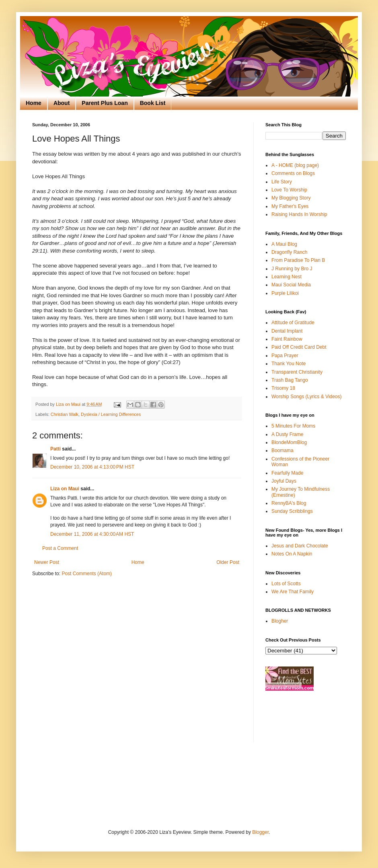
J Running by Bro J (292, 269)
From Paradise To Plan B (298, 260)
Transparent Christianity (297, 372)
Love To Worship (289, 190)
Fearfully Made (287, 473)
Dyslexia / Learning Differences (111, 414)
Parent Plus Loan (105, 103)
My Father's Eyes (290, 206)
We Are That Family (293, 592)
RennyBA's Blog (289, 503)
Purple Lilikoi (285, 293)
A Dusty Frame (287, 434)
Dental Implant (287, 331)
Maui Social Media (291, 285)
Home (34, 103)
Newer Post (47, 562)
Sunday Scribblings (292, 511)
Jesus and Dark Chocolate (300, 546)
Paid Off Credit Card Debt (299, 347)
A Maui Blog (284, 244)
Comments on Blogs (293, 173)
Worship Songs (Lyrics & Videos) (307, 397)
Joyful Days (284, 481)
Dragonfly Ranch (289, 252)
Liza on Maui (65, 489)
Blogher (280, 621)
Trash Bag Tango (290, 380)
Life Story (282, 182)
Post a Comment (60, 548)
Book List (153, 103)
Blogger (260, 832)
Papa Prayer (285, 356)
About (62, 103)
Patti (55, 449)
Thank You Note (289, 364)
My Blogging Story (291, 198)
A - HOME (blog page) (295, 165)
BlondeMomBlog (289, 442)
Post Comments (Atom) (87, 574)
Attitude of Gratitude (293, 323)
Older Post (228, 562)
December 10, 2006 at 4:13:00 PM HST (92, 467)
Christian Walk (65, 414)
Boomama (282, 450)
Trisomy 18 (283, 388)
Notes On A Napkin (292, 554)
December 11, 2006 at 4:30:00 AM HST (92, 534)
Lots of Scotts (286, 584)
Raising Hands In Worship (299, 214)
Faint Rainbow (287, 339)
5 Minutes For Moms (293, 426)
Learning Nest (287, 277)
